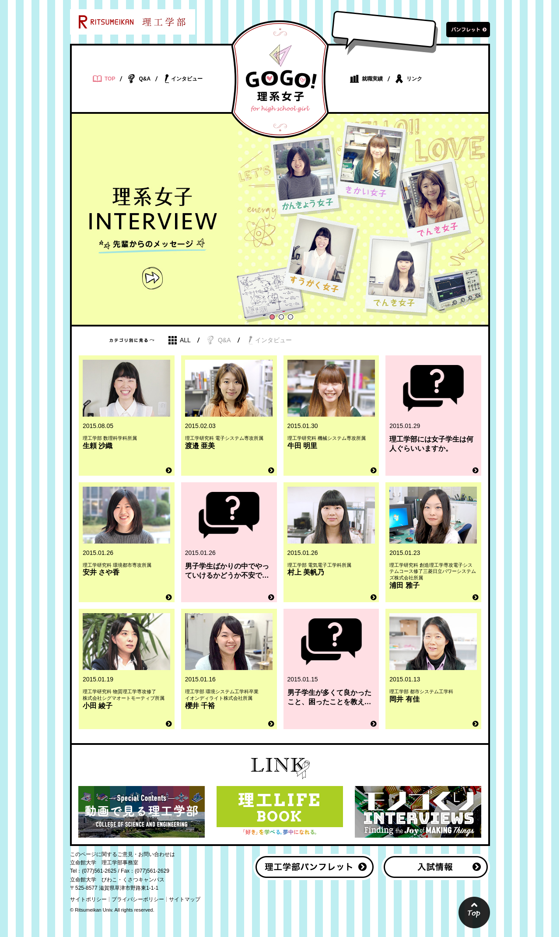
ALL (179, 340)
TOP (104, 79)
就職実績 (366, 79)
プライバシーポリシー (138, 899)
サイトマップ (185, 899)
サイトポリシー (88, 899)
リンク (408, 79)
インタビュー (182, 79)
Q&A (139, 79)
